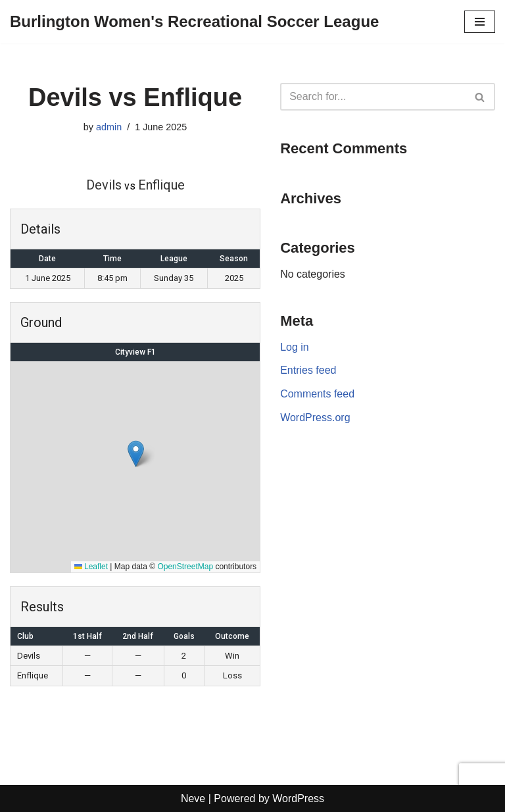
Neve (193, 799)
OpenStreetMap (185, 567)
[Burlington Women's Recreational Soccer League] (194, 22)
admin (109, 127)
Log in (295, 347)
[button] (136, 454)
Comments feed (317, 394)
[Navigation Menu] (480, 22)
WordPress (298, 799)
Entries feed (308, 370)
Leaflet (91, 567)
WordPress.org (315, 418)
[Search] (373, 97)
